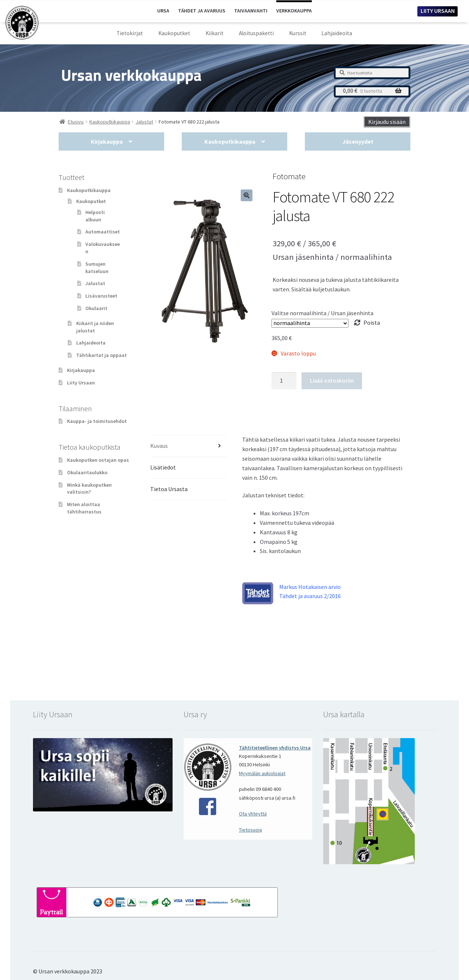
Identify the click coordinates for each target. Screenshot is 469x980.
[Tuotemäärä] (284, 381)
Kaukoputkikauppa (230, 141)
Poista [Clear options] (372, 323)
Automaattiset (103, 232)
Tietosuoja (250, 830)
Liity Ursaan (81, 383)
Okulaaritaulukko (87, 472)
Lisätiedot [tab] (163, 467)
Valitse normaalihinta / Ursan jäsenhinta (322, 313)
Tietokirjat (130, 33)
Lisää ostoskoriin (332, 380)
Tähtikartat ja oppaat (101, 355)
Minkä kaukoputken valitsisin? (89, 489)
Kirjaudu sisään (387, 122)
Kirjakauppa (107, 141)
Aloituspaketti (256, 33)
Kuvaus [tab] (159, 446)
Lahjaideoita (337, 33)
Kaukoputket (174, 33)
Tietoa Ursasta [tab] (169, 489)
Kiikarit (215, 33)
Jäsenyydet (358, 141)
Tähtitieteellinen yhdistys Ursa (275, 748)
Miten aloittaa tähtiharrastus (84, 508)
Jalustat (95, 283)
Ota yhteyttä (253, 814)
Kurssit (298, 33)
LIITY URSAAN (438, 11)
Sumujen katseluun (97, 268)
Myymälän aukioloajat (262, 773)
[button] (247, 195)
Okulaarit (96, 308)
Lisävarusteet (101, 296)
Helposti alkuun (95, 216)
